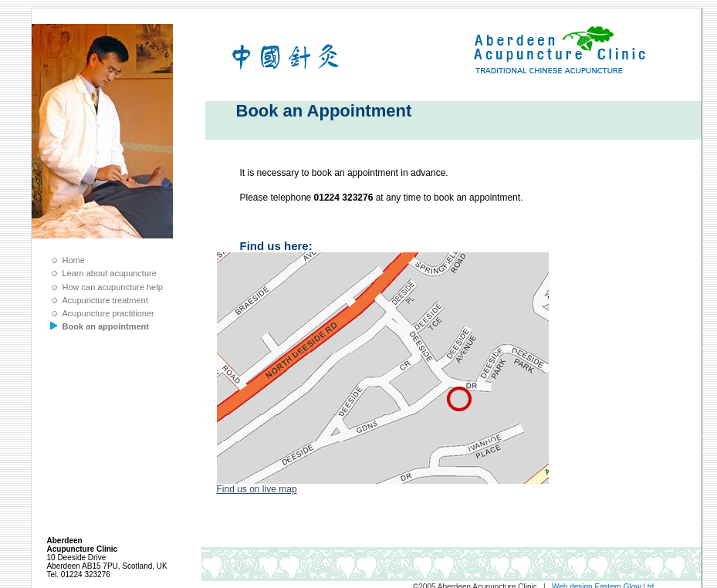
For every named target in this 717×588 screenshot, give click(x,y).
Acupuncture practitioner (108, 313)
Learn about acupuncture (110, 273)
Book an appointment (106, 326)
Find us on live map (257, 489)
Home (74, 260)
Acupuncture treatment (105, 300)
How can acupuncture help (113, 287)
